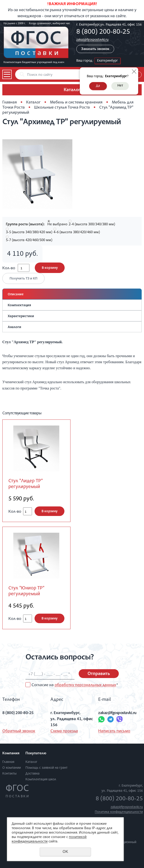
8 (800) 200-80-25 (103, 32)
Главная (10, 103)
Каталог (33, 103)
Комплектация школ (41, 780)
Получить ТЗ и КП (23, 279)
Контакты (9, 774)
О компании (12, 768)
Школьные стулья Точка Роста (62, 108)
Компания (11, 754)
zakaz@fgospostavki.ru (92, 40)
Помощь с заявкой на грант (46, 768)
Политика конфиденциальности (119, 812)
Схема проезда (64, 731)
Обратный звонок (19, 731)
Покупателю (36, 754)
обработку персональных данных (85, 685)
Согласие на (75, 685)
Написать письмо (114, 731)
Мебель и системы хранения (76, 103)
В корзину (50, 268)
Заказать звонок (95, 49)
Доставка (32, 774)
